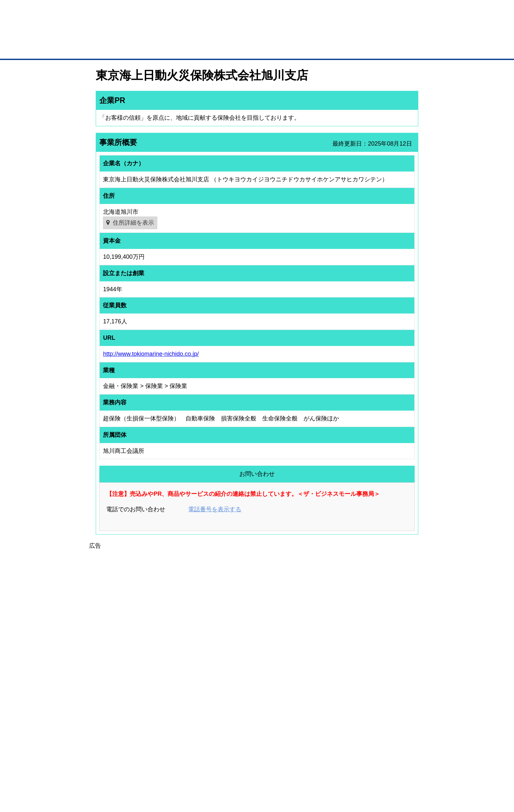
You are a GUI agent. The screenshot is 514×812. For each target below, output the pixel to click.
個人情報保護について (387, 772)
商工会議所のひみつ (326, 704)
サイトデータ (232, 772)
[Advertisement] (257, 597)
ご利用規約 (341, 772)
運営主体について (377, 713)
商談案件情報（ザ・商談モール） (119, 721)
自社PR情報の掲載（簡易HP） (116, 730)
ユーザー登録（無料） (109, 696)
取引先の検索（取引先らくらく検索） (123, 704)
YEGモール (318, 721)
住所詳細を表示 (133, 223)
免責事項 (104, 782)
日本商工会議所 (322, 696)
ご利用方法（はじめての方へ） (389, 696)
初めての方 (106, 772)
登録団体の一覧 (240, 696)
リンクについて (301, 772)
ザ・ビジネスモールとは (340, 11)
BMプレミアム (181, 696)
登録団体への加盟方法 (246, 704)
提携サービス (180, 728)
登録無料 (120, 35)
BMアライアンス (183, 737)
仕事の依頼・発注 (105, 713)
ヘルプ (265, 772)
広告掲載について (148, 772)
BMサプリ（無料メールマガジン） (120, 739)
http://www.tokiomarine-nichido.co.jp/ (151, 354)
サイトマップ (192, 772)
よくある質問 (373, 704)
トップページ (110, 49)
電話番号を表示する (215, 509)
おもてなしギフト (324, 713)
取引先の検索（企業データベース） (208, 49)
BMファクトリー (183, 719)
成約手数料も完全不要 (206, 35)
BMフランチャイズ (185, 745)
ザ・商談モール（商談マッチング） (306, 49)
